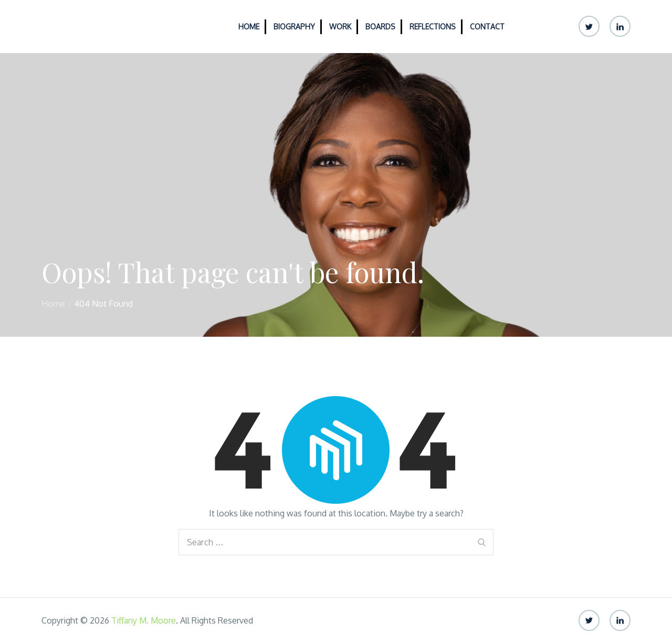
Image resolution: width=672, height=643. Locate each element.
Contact (487, 27)
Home (249, 27)
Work (340, 27)
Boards (380, 27)
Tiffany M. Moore (144, 620)
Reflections (433, 27)
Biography (294, 27)
